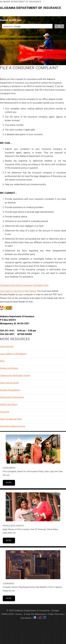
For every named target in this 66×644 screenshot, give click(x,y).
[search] (27, 27)
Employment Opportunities (12, 397)
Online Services (7, 346)
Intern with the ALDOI (9, 383)
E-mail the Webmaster (35, 614)
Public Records (56, 614)
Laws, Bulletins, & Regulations (13, 354)
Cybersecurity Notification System (15, 375)
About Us (15, 8)
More (9, 483)
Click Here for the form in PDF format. (18, 291)
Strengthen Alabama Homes (13, 426)
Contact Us (35, 8)
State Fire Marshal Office (11, 419)
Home (19, 614)
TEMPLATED (7, 614)
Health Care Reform (9, 404)
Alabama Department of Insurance (21, 2)
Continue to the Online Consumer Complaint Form (24, 285)
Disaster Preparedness (10, 390)
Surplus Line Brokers (9, 368)
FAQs (2, 361)
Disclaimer (26, 618)
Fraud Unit (5, 412)
